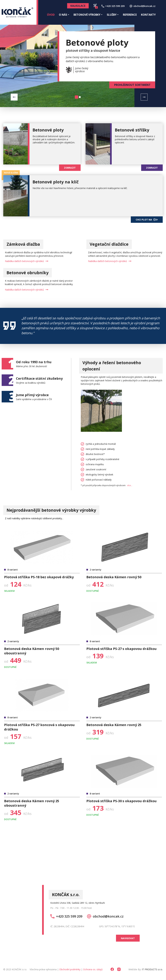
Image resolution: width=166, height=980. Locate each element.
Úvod (51, 15)
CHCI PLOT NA (147, 220)
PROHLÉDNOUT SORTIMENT (132, 85)
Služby (113, 15)
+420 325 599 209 (66, 916)
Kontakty (148, 15)
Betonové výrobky (88, 15)
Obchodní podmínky (70, 969)
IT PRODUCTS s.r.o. (152, 969)
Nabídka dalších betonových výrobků (27, 261)
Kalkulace (78, 6)
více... (130, 485)
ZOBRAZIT (70, 168)
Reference (130, 15)
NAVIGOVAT (128, 938)
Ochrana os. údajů (93, 969)
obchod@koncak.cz (105, 916)
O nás (64, 15)
